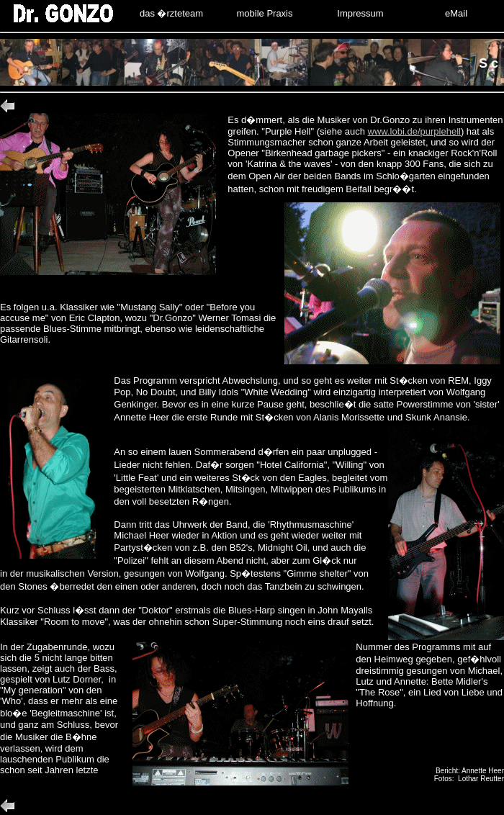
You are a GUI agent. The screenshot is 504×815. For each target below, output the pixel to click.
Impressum (360, 13)
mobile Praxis (264, 13)
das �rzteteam (171, 13)
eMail (456, 13)
